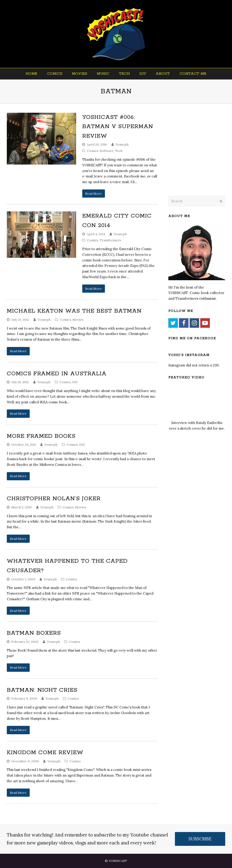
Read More (93, 194)
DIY (75, 382)
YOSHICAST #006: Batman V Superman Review (118, 127)
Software (107, 151)
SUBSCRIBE (200, 839)
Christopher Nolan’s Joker (54, 499)
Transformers (110, 240)
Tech (119, 151)
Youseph (122, 144)
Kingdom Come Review (45, 753)
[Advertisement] (200, 155)
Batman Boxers (34, 633)
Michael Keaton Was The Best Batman (74, 311)
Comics (93, 151)
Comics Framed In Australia (57, 374)
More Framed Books (41, 436)
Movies (78, 320)
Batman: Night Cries (42, 690)
